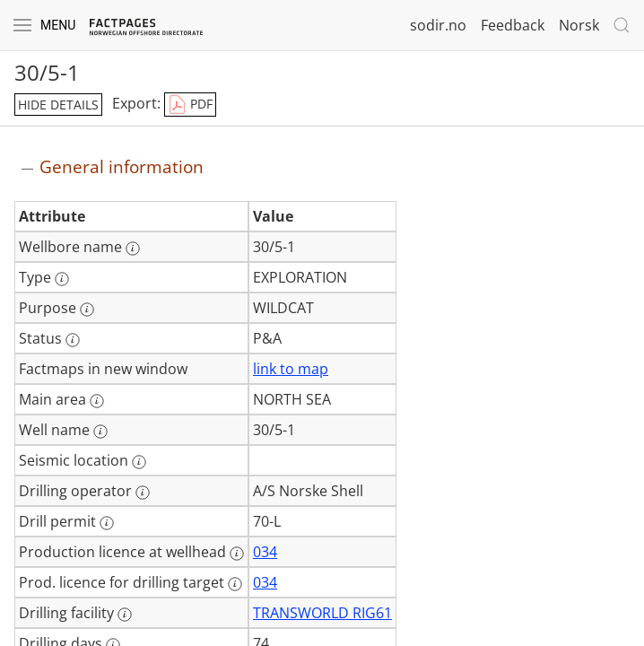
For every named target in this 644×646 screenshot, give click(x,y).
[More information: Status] (73, 340)
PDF (190, 105)
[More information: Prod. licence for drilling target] (235, 584)
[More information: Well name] (100, 432)
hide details (58, 105)
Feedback (513, 25)
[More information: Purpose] (87, 310)
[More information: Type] (62, 279)
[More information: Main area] (97, 401)
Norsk (579, 25)
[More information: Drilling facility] (125, 615)
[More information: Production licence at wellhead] (237, 554)
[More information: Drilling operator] (143, 493)
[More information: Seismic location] (139, 462)
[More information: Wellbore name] (133, 249)
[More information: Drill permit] (107, 523)
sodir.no (438, 25)
